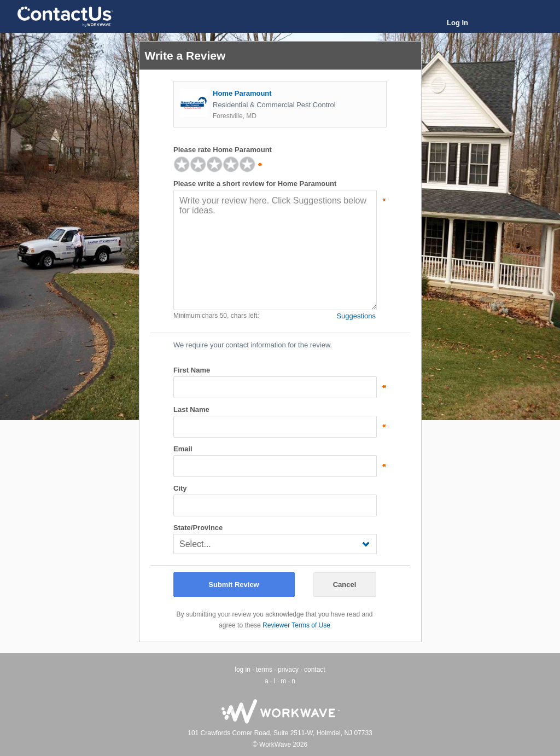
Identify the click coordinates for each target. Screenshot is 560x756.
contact (315, 670)
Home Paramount (242, 93)
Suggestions (356, 316)
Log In (457, 23)
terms (264, 670)
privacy (288, 670)
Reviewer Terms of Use (296, 625)
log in (243, 670)
